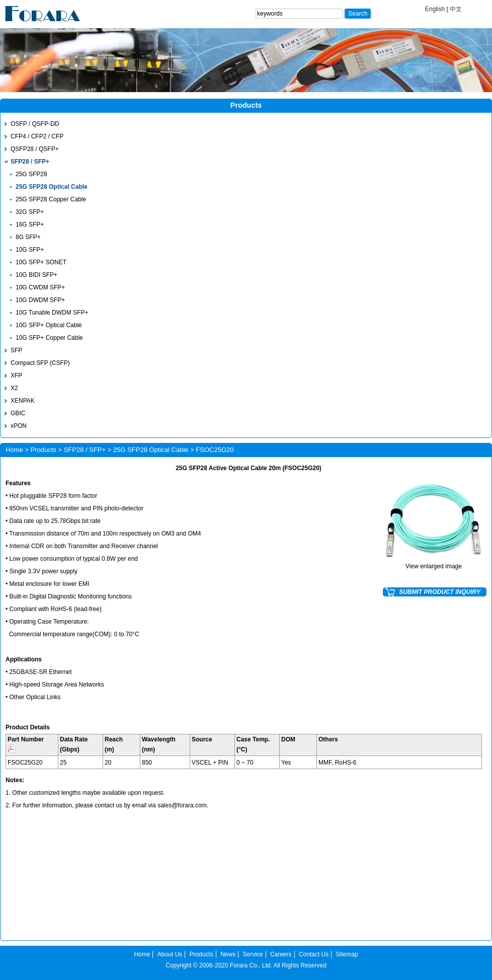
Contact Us (314, 954)
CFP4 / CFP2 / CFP (37, 136)
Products (44, 450)
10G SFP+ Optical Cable (49, 325)
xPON (19, 426)
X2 (14, 388)
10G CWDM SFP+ (40, 287)
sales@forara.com (182, 805)
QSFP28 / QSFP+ (35, 149)
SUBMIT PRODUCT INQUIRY (440, 592)
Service (253, 954)
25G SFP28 (31, 174)
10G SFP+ (30, 250)
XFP (16, 375)
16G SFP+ (30, 224)
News (228, 954)
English (435, 9)
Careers (281, 954)
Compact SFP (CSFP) (40, 363)
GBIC (18, 413)
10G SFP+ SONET (41, 262)
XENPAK (23, 401)
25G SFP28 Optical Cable (52, 187)
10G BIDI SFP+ (36, 275)
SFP (16, 350)
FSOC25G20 (25, 763)
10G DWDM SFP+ (40, 300)
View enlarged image (434, 566)
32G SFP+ (30, 212)
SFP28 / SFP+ (30, 162)
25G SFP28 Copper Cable (51, 199)
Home (14, 450)
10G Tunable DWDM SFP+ (52, 313)
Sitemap (347, 954)
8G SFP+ (28, 237)
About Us (170, 954)
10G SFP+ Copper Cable (49, 338)
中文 (456, 9)
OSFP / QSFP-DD (35, 124)
